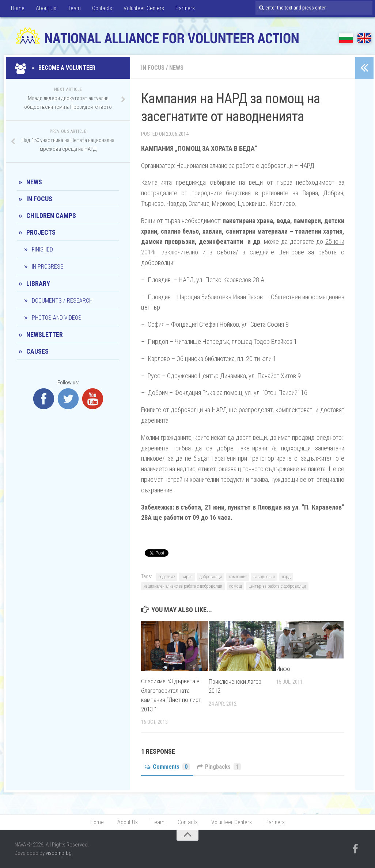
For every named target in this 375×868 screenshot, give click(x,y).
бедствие (167, 577)
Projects (41, 232)
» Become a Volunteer (56, 68)
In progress (48, 267)
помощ (235, 586)
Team (73, 9)
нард (286, 577)
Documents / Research (62, 301)
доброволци (211, 577)
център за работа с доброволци (277, 586)
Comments (167, 767)
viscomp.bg (59, 853)
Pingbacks (219, 767)
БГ (346, 38)
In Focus (153, 68)
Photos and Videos (57, 318)
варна (187, 577)
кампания (238, 577)
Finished (42, 249)
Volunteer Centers (143, 9)
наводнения (264, 577)
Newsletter (45, 335)
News (176, 68)
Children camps (51, 216)
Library (38, 283)
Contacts (100, 9)
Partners (185, 9)
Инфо (283, 669)
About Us (45, 9)
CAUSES (37, 351)
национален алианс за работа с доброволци (183, 586)
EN (364, 38)
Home (17, 9)
